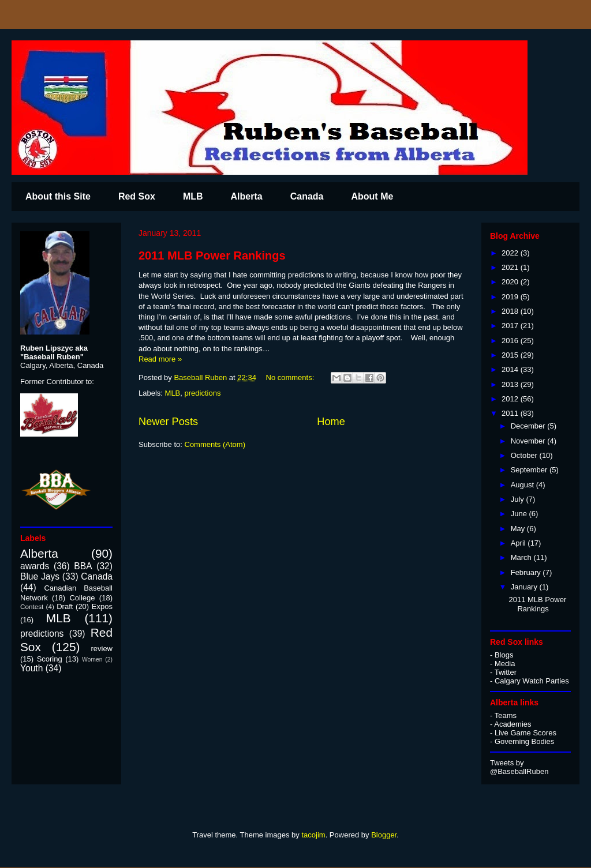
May (519, 529)
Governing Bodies (524, 741)
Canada (307, 196)
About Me (372, 196)
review (102, 649)
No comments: (291, 377)
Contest (32, 606)
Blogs (504, 655)
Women (92, 660)
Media (505, 664)
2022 (511, 253)
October (525, 455)
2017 (511, 326)
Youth (31, 668)
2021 (511, 267)
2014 (511, 369)
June (520, 514)
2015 (511, 355)
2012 (511, 399)
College (82, 598)
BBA (83, 566)
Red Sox (137, 196)
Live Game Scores (525, 733)
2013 (511, 384)
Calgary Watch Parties (532, 681)
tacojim (313, 835)
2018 (511, 311)
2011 (511, 413)
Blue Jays (40, 576)
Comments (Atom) (215, 444)
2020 (511, 282)
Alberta (247, 196)
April (519, 543)
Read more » (160, 359)
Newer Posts (168, 422)
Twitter (506, 672)
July (519, 499)
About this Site (58, 196)
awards (35, 566)
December (529, 426)
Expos (102, 606)
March (522, 557)
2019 (511, 297)
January (525, 587)
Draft (65, 606)
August (523, 485)
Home (331, 422)
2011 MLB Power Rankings (212, 255)
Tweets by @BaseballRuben (519, 767)
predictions (203, 393)
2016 (511, 341)
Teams (506, 715)
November (529, 441)
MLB (193, 196)
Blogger (384, 835)
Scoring (50, 659)
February (527, 572)
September (530, 470)
